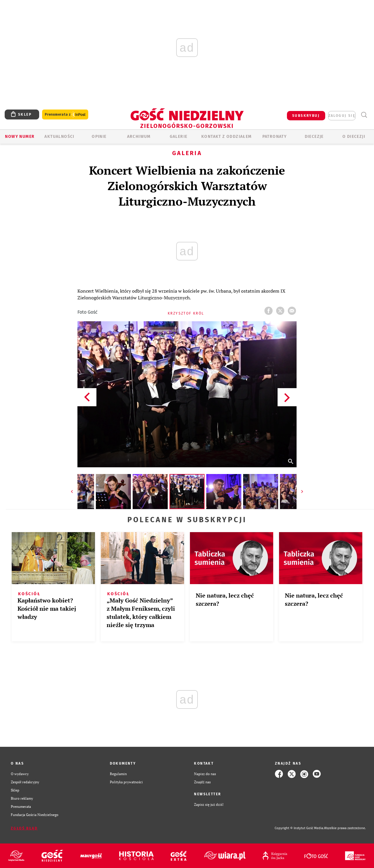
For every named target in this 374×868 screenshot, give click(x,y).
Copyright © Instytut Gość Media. (299, 828)
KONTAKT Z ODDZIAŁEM (227, 137)
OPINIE (99, 137)
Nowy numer (20, 137)
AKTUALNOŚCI (59, 137)
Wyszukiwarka (364, 115)
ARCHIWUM (139, 137)
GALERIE (179, 137)
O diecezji (354, 137)
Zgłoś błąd (24, 828)
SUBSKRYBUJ (306, 116)
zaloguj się (342, 116)
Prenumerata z (65, 115)
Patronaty (275, 137)
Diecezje (314, 137)
